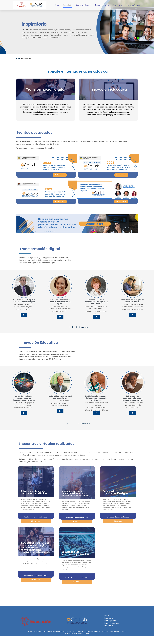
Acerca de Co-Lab (133, 5)
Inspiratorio (68, 5)
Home (107, 615)
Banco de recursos (102, 5)
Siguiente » (84, 327)
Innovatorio (118, 5)
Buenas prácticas (83, 5)
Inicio (57, 5)
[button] (60, 175)
